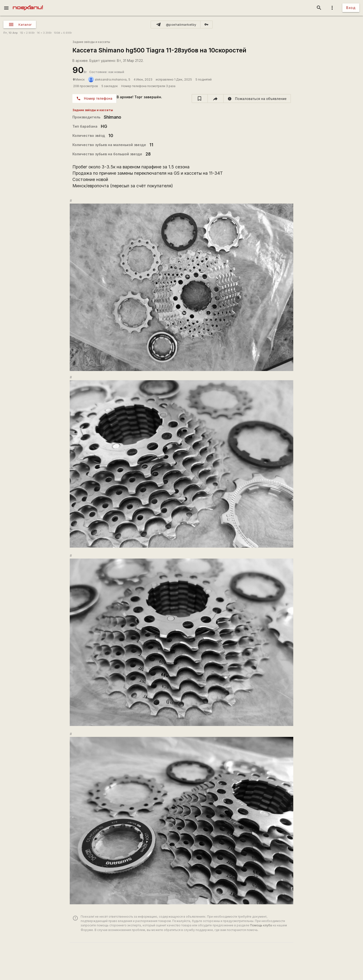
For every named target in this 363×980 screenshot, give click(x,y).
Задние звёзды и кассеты (91, 42)
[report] (257, 99)
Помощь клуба (261, 925)
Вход (351, 8)
